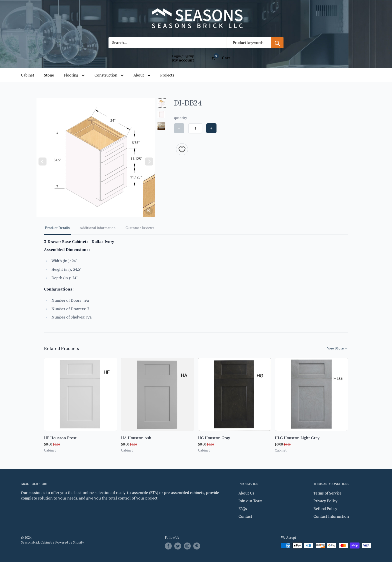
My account (183, 60)
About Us (246, 493)
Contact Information (331, 516)
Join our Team (250, 501)
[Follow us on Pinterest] (197, 546)
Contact (245, 516)
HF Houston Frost (60, 438)
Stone (49, 75)
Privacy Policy (325, 501)
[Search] (277, 43)
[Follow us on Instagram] (187, 546)
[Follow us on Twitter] (178, 546)
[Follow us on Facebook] (168, 546)
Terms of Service (327, 493)
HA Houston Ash (136, 438)
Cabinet (28, 75)
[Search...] (167, 43)
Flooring (74, 75)
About (142, 75)
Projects (167, 75)
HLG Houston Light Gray (297, 438)
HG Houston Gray (214, 438)
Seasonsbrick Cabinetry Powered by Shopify (52, 542)
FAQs (243, 508)
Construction (109, 75)
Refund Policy (325, 508)
